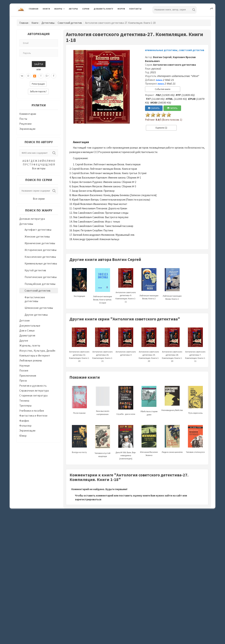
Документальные (30, 326)
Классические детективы (40, 257)
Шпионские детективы (39, 308)
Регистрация (38, 84)
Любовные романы (31, 360)
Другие (24, 341)
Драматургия (27, 335)
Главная (34, 9)
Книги (46, 9)
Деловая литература (32, 219)
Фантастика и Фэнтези (33, 416)
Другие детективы (36, 315)
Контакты (136, 9)
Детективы (48, 23)
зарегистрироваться (88, 499)
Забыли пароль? (38, 91)
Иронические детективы (40, 243)
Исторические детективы (41, 250)
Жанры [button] (58, 9)
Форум (121, 9)
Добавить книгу (103, 9)
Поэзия (24, 371)
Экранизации (27, 129)
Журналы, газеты (30, 346)
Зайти (39, 64)
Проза (23, 381)
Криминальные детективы (41, 263)
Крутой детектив (35, 270)
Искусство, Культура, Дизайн (37, 351)
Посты (23, 119)
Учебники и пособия (32, 411)
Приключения (28, 376)
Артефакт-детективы (38, 230)
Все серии (39, 199)
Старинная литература (33, 396)
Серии (86, 9)
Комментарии (28, 114)
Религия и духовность (33, 386)
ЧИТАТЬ (172, 108)
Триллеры (25, 406)
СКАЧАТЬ (154, 108)
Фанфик (24, 421)
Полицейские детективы (40, 284)
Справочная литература (34, 391)
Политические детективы (41, 277)
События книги (163, 89)
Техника (24, 401)
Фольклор (25, 426)
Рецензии (25, 124)
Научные (25, 366)
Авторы (73, 9)
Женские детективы (37, 237)
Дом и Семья (27, 331)
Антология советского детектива (174, 65)
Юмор (23, 436)
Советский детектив (70, 23)
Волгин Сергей (162, 57)
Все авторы (39, 168)
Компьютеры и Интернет (35, 356)
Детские (25, 321)
